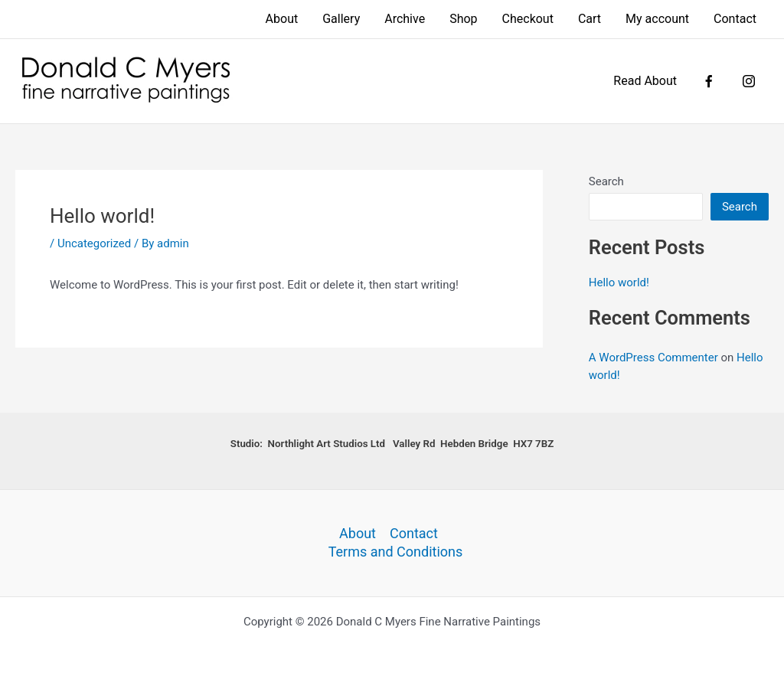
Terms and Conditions (396, 552)
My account (657, 19)
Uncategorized (94, 243)
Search (606, 181)
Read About (645, 81)
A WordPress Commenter (653, 358)
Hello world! (619, 282)
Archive (405, 19)
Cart (590, 19)
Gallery (341, 19)
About (282, 19)
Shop (463, 19)
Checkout (528, 19)
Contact (735, 19)
